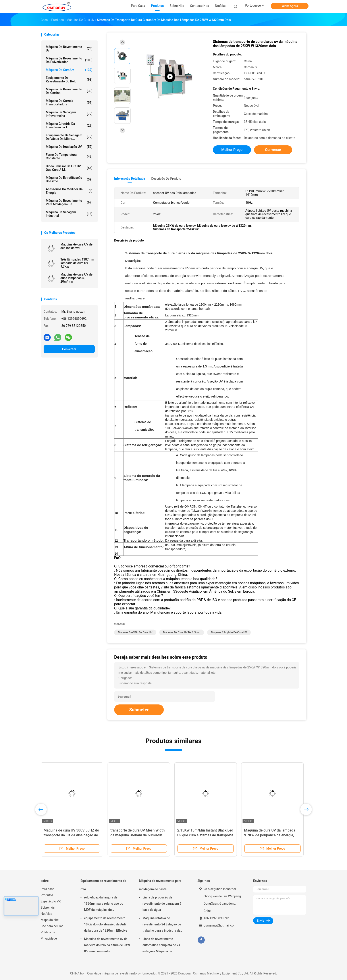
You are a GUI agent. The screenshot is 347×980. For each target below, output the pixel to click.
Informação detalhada (130, 179)
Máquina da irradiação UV (69, 147)
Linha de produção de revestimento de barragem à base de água (162, 904)
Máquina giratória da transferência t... (69, 126)
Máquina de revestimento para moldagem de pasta (160, 885)
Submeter (139, 710)
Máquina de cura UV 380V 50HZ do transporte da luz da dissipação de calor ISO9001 (71, 835)
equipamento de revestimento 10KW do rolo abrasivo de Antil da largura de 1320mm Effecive (106, 924)
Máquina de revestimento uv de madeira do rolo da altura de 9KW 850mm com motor (107, 945)
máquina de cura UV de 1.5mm (182, 632)
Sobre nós (48, 908)
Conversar (69, 349)
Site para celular (52, 926)
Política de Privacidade (49, 935)
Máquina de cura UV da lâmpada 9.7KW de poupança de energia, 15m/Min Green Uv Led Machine (270, 835)
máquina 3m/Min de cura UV (135, 632)
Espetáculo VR (51, 901)
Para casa (48, 889)
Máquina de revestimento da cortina (69, 91)
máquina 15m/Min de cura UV (229, 632)
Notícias (46, 914)
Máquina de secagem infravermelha (69, 114)
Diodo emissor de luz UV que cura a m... (69, 168)
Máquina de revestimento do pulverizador (69, 60)
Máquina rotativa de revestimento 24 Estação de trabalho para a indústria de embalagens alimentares (162, 925)
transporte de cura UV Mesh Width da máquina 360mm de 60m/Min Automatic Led (138, 835)
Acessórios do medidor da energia (69, 191)
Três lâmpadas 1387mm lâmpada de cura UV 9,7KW (77, 263)
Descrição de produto (166, 179)
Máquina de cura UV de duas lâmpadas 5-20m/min (76, 278)
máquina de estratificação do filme (69, 179)
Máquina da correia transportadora (69, 103)
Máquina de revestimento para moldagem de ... (69, 202)
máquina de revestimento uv (69, 49)
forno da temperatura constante (69, 156)
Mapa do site (50, 920)
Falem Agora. (290, 6)
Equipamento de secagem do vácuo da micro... (69, 137)
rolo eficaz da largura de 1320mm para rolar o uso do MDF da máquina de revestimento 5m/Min (104, 904)
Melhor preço (232, 150)
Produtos (47, 895)
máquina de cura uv (69, 70)
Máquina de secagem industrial (69, 214)
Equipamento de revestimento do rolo (69, 80)
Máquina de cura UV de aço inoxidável (76, 246)
